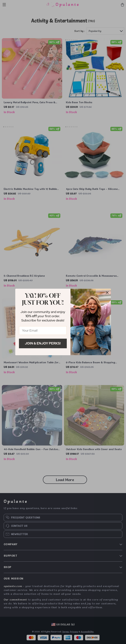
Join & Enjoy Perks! (43, 343)
